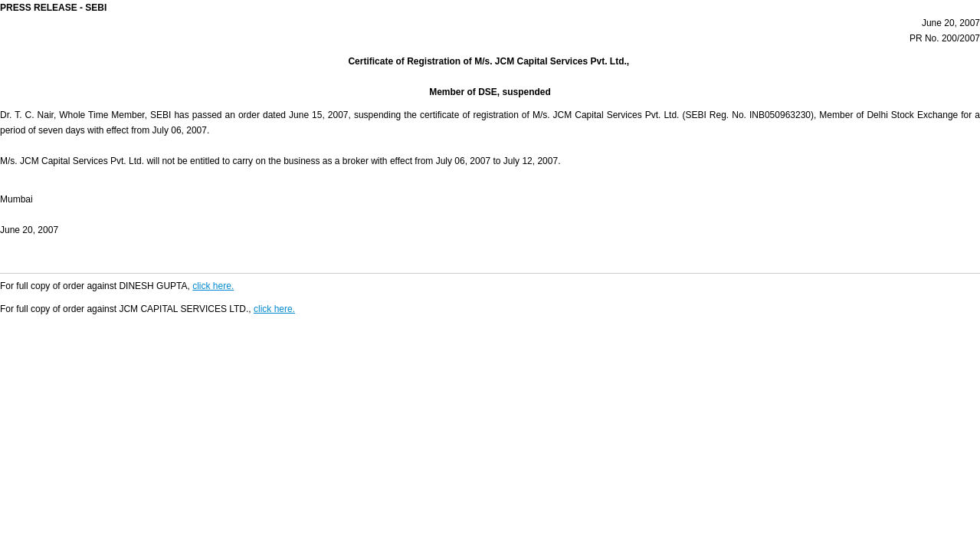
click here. (213, 286)
